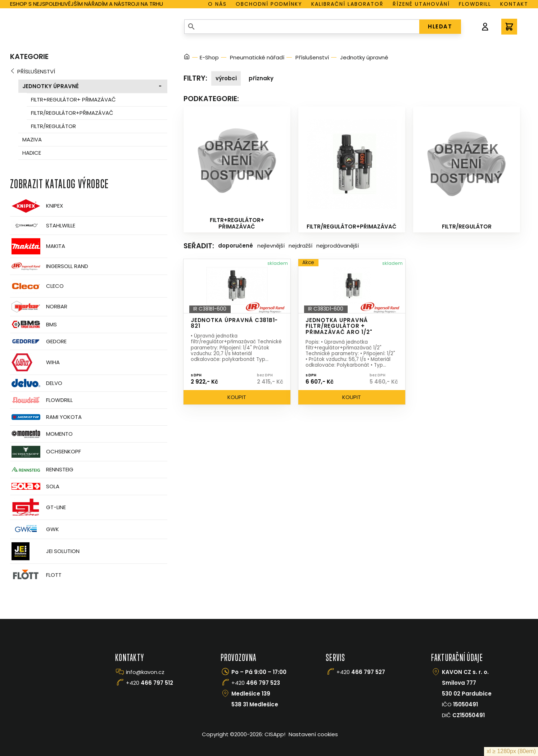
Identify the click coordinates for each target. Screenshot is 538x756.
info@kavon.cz (145, 672)
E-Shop (209, 57)
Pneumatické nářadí (257, 57)
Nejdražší (300, 246)
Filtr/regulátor (53, 126)
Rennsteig (42, 470)
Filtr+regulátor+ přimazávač (73, 99)
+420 (150, 683)
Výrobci (226, 78)
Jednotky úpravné (51, 86)
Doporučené (236, 246)
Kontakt (514, 4)
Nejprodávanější (338, 246)
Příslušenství (36, 71)
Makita (38, 246)
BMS (33, 324)
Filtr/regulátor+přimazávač (72, 113)
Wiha (35, 362)
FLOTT (36, 575)
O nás (217, 4)
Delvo (36, 383)
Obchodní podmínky (269, 4)
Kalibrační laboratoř (347, 4)
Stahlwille (43, 226)
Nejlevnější (271, 246)
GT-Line (38, 507)
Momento (41, 434)
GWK (35, 529)
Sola (35, 486)
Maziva (32, 139)
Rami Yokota (46, 417)
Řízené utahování (421, 4)
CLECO (37, 286)
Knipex (37, 206)
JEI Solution (45, 551)
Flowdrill (475, 4)
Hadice (32, 153)
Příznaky (261, 78)
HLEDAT (440, 26)
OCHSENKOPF (46, 452)
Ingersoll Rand (49, 266)
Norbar (39, 307)
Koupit (237, 397)
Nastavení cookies (313, 734)
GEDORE (38, 341)
